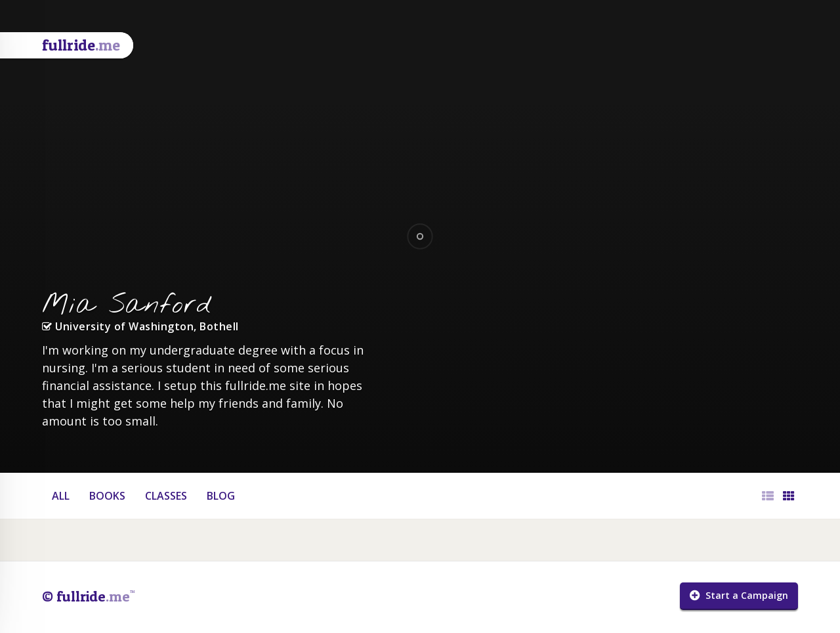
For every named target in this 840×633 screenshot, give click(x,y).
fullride (81, 45)
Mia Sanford (127, 306)
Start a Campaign (739, 595)
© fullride (88, 596)
